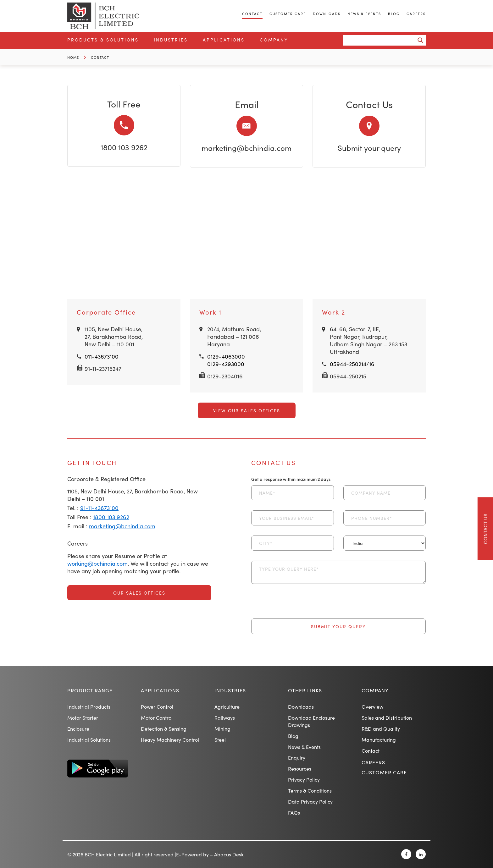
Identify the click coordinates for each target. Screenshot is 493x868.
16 (372, 364)
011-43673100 (102, 356)
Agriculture (227, 706)
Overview (372, 706)
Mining (222, 728)
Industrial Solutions (89, 739)
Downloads (327, 14)
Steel (220, 739)
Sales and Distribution (387, 717)
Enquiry (297, 757)
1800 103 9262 (124, 147)
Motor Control (157, 717)
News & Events (364, 14)
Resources (300, 768)
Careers (416, 14)
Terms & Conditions (310, 790)
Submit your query (369, 148)
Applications (224, 40)
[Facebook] (406, 854)
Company (274, 40)
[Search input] (381, 40)
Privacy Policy (304, 779)
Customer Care (288, 14)
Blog (394, 14)
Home (73, 57)
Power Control (157, 706)
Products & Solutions (103, 40)
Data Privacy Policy (310, 801)
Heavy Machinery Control (170, 739)
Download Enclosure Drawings (311, 721)
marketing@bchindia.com (246, 148)
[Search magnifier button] (420, 40)
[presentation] (299, 606)
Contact (252, 14)
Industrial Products (89, 706)
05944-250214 (348, 364)
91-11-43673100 (99, 508)
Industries (171, 40)
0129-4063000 (226, 356)
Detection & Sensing (164, 728)
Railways (225, 717)
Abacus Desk (229, 854)
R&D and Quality (381, 728)
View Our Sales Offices (247, 410)
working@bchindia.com (97, 563)
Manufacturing (379, 739)
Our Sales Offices (139, 593)
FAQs (294, 812)
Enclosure (78, 728)
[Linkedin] (421, 854)
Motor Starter (83, 717)
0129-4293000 (226, 364)
